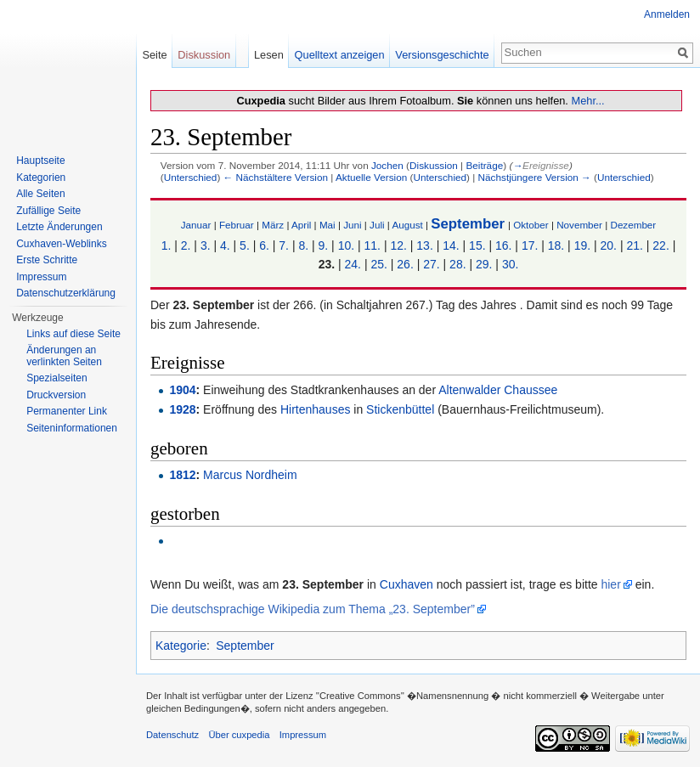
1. (167, 245)
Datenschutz (172, 735)
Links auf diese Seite (73, 334)
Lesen (269, 55)
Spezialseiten (56, 378)
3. (206, 245)
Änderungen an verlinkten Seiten (64, 356)
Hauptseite (40, 161)
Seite (154, 55)
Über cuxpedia (239, 735)
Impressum (41, 277)
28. (457, 264)
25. (378, 264)
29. (484, 264)
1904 (182, 390)
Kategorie (181, 646)
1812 (182, 475)
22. (660, 245)
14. (451, 245)
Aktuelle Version (371, 177)
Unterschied (191, 177)
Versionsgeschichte (442, 55)
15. (477, 245)
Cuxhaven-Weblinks (62, 244)
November (579, 225)
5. (245, 245)
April (301, 225)
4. (225, 245)
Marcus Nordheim (250, 475)
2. (186, 245)
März (273, 225)
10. (346, 245)
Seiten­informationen (72, 428)
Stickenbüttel (400, 409)
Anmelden (667, 14)
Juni (352, 225)
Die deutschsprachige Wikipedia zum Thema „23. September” (313, 609)
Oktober (531, 225)
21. (634, 245)
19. (582, 245)
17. (530, 245)
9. (324, 245)
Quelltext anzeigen (340, 55)
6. (264, 245)
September (468, 224)
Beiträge (484, 165)
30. (510, 264)
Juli (377, 225)
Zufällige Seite (48, 211)
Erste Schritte (47, 260)
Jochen (387, 165)
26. (405, 264)
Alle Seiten (40, 194)
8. (303, 245)
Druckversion (56, 395)
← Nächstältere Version (276, 177)
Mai (327, 225)
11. (373, 245)
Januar (196, 225)
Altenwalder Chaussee (498, 390)
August (407, 225)
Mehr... (587, 101)
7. (284, 245)
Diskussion (434, 165)
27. (431, 264)
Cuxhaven (406, 584)
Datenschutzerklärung (66, 293)
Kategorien (41, 178)
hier (610, 584)
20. (609, 245)
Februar (237, 225)
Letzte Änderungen (59, 227)
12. (398, 245)
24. (353, 264)
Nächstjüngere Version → (535, 177)
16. (503, 245)
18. (556, 245)
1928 (182, 409)
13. (424, 245)
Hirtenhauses (316, 409)
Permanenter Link (67, 411)
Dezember (633, 225)
